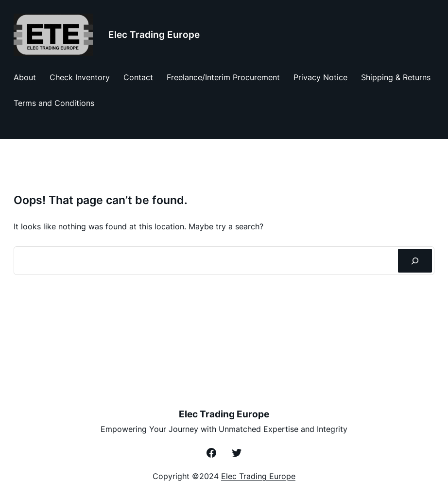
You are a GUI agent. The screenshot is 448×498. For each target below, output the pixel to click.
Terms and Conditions (54, 103)
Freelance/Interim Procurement (223, 77)
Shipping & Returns (396, 77)
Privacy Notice (320, 77)
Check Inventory (80, 77)
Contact (138, 77)
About (25, 77)
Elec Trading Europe (154, 35)
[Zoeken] (415, 261)
